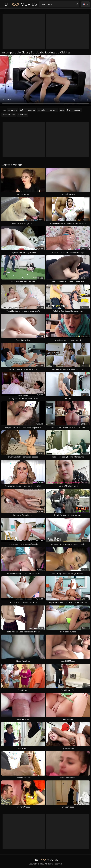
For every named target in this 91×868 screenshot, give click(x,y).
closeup (77, 110)
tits (69, 110)
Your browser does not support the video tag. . (46, 81)
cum (62, 110)
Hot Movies (19, 4)
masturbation (9, 115)
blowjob (53, 110)
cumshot (42, 110)
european (12, 110)
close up (31, 110)
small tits (23, 115)
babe (22, 110)
